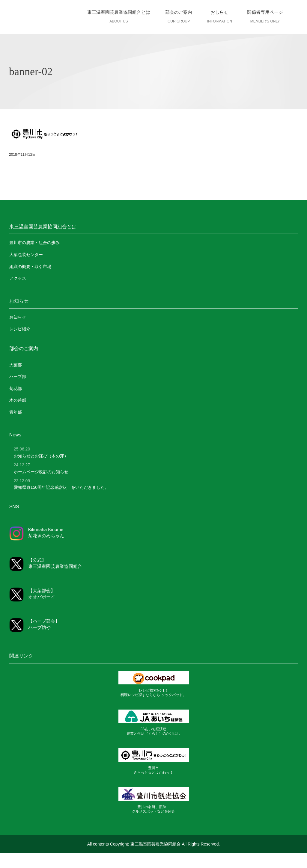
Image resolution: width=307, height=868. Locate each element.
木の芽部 (18, 400)
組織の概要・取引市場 (30, 267)
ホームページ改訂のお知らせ (41, 472)
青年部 (16, 412)
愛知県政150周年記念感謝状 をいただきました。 (61, 487)
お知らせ (18, 317)
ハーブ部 (18, 376)
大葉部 (16, 365)
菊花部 (16, 388)
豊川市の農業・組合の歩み (34, 243)
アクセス (18, 278)
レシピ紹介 (20, 329)
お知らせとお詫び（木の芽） (41, 456)
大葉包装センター (26, 255)
